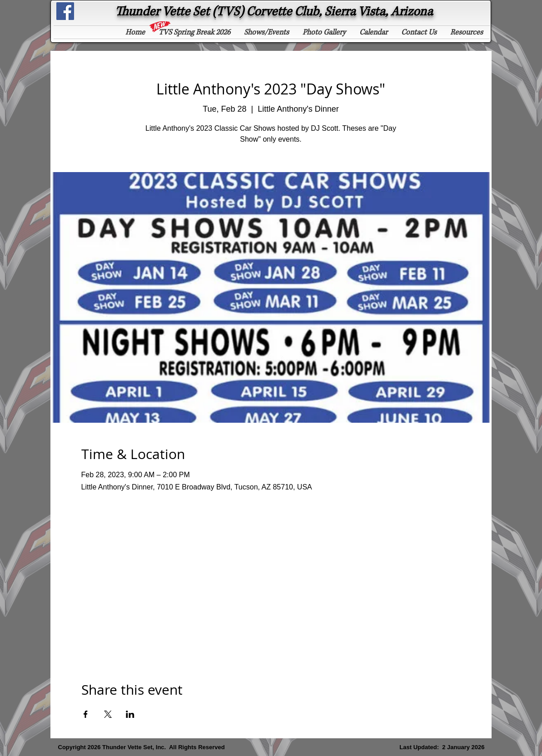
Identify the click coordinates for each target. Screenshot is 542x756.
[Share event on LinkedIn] (130, 714)
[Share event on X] (108, 714)
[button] (194, 32)
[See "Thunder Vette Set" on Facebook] (65, 11)
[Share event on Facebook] (86, 714)
